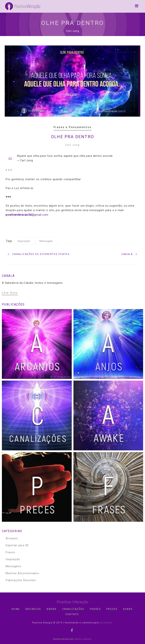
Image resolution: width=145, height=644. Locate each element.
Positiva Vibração (73, 602)
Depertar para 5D (17, 545)
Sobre (128, 609)
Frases (10, 552)
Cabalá (127, 254)
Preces (112, 609)
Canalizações (73, 609)
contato (72, 614)
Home (16, 609)
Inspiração (24, 241)
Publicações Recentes (21, 580)
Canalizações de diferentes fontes (41, 254)
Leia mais (10, 293)
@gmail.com (27, 215)
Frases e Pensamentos (73, 127)
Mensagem (46, 241)
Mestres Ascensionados (22, 573)
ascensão (106, 623)
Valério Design (83, 639)
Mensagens (13, 566)
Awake (51, 609)
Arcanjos (12, 538)
